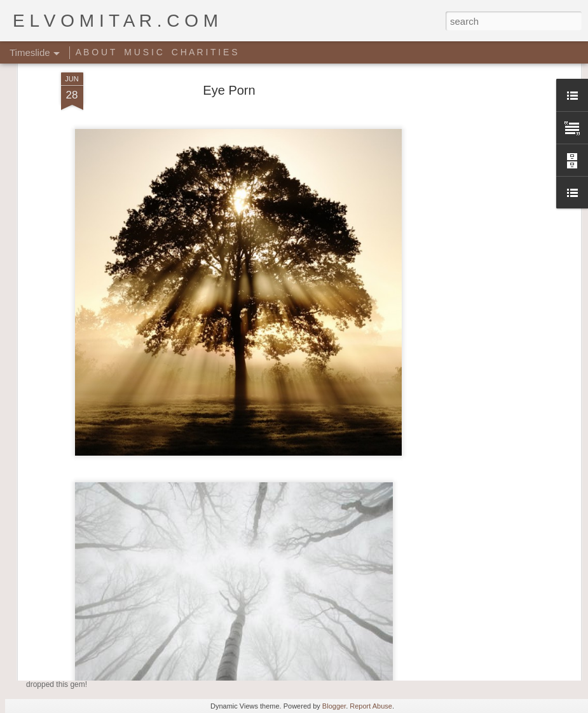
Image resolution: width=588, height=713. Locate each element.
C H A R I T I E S (205, 52)
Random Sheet (456, 621)
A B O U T (96, 52)
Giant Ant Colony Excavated (307, 599)
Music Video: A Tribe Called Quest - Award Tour (186, 659)
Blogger (334, 706)
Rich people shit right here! (480, 599)
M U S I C (143, 52)
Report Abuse (371, 706)
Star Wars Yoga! (277, 636)
